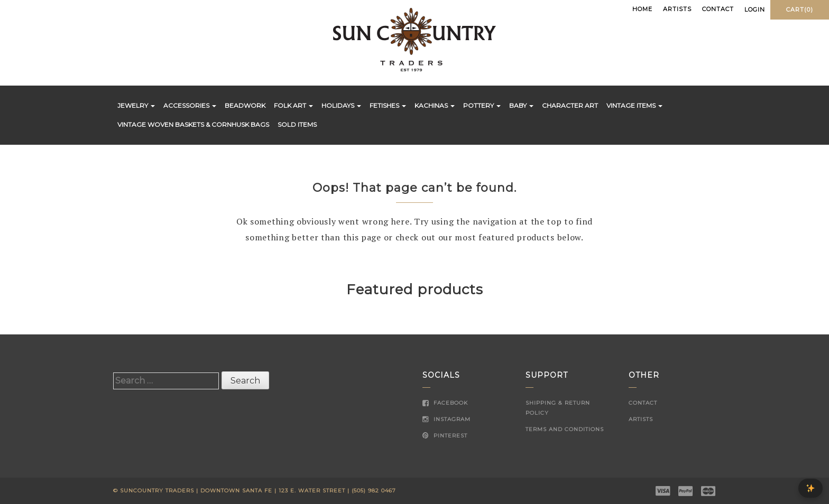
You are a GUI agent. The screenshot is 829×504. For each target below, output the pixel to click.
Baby (521, 105)
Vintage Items (634, 105)
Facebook (445, 403)
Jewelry (136, 105)
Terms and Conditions (565, 429)
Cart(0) (800, 10)
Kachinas (435, 105)
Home (642, 9)
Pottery (482, 105)
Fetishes (388, 105)
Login (755, 10)
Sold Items (297, 124)
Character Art (570, 105)
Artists (677, 9)
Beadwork (245, 105)
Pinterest (445, 436)
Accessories (190, 105)
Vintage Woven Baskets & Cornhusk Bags (193, 124)
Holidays (341, 105)
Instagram (446, 419)
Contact (718, 9)
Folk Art (293, 105)
